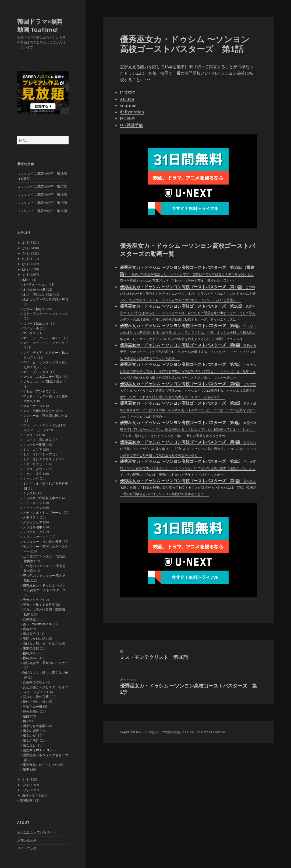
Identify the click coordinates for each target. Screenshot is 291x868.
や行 (25, 780)
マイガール (31, 328)
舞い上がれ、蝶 (34, 702)
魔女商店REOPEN (36, 750)
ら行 (25, 785)
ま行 (25, 275)
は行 (25, 269)
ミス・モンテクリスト (39, 459)
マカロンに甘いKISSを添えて (44, 382)
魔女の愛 (29, 736)
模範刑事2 (30, 658)
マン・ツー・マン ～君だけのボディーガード (44, 428)
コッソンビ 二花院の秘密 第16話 (42, 195)
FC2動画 (127, 118)
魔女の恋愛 (31, 731)
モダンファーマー (36, 537)
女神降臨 (29, 619)
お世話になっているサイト (37, 832)
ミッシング (31, 479)
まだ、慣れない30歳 (38, 294)
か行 (25, 248)
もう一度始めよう (36, 323)
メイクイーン (33, 508)
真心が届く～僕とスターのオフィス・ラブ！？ (45, 690)
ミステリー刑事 (34, 445)
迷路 (26, 716)
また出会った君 (34, 289)
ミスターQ (31, 435)
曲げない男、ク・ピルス (41, 643)
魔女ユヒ (29, 745)
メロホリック (33, 532)
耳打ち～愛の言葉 (36, 697)
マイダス (29, 333)
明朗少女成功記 (34, 639)
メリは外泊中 (33, 527)
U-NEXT (127, 92)
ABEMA (127, 99)
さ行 (25, 253)
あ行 (25, 243)
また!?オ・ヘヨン (35, 285)
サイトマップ (27, 848)
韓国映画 (26, 801)
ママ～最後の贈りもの (39, 411)
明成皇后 (29, 634)
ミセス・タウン (34, 469)
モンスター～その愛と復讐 (42, 542)
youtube (128, 105)
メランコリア (33, 522)
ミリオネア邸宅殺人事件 (41, 498)
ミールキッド (33, 503)
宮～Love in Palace (37, 624)
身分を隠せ (31, 711)
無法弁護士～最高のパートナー (45, 663)
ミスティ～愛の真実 (37, 440)
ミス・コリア (33, 449)
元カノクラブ (33, 600)
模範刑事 (29, 653)
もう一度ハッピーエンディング (45, 314)
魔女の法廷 (31, 740)
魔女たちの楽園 (34, 726)
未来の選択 (31, 648)
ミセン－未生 (33, 474)
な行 (25, 264)
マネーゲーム (33, 406)
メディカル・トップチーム (42, 513)
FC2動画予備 (131, 125)
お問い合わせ (27, 840)
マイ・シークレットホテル (42, 338)
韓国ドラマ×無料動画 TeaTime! (40, 25)
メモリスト (31, 517)
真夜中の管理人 (34, 682)
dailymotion (132, 112)
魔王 (26, 770)
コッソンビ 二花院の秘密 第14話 (42, 211)
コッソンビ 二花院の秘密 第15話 (42, 203)
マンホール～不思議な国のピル (45, 416)
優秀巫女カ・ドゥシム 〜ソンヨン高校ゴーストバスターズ (44, 588)
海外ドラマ (30, 795)
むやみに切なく (34, 309)
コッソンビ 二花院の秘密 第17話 (42, 187)
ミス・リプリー (34, 464)
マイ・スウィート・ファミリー (45, 343)
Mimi (27, 280)
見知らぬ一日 (33, 706)
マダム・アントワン (37, 391)
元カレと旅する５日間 (39, 605)
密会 (26, 629)
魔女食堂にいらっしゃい (41, 765)
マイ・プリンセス (36, 372)
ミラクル (29, 493)
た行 (25, 259)
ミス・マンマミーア (37, 454)
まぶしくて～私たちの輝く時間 (45, 299)
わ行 (25, 790)
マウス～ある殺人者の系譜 (42, 377)
